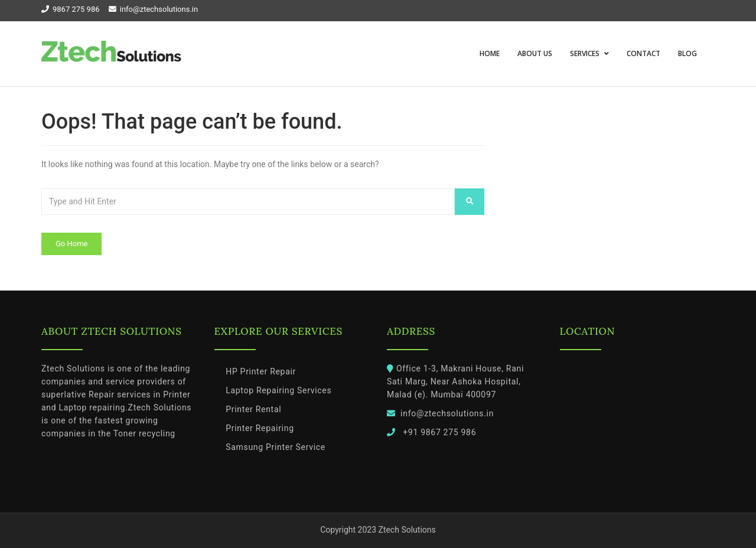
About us (535, 53)
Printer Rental (253, 409)
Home (490, 53)
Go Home (71, 244)
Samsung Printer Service (276, 447)
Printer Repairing (260, 428)
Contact (643, 53)
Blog (687, 53)
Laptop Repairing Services (278, 390)
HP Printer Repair (261, 371)
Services (586, 53)
